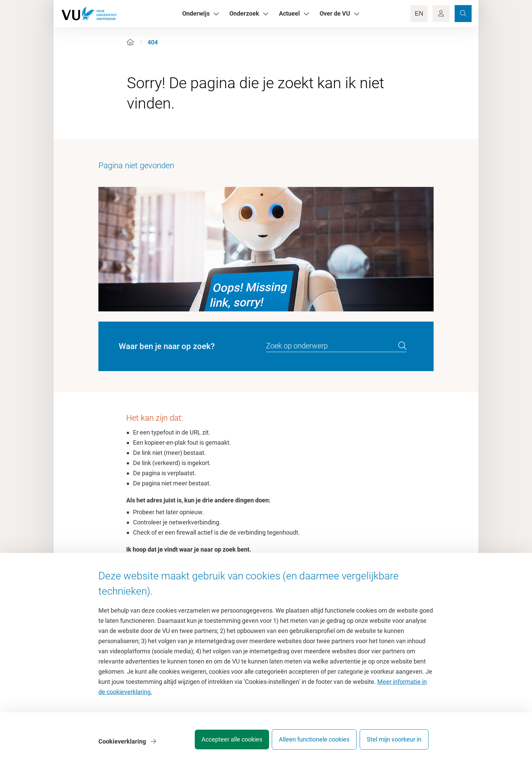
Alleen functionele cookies (309, 743)
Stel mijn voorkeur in (394, 743)
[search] (402, 346)
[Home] (130, 42)
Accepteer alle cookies (221, 743)
